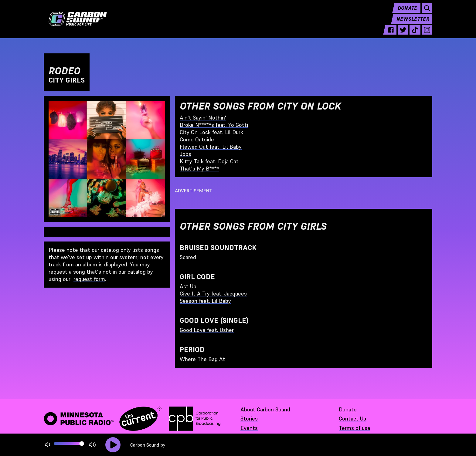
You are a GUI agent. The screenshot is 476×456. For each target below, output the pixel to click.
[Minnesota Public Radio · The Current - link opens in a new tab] (103, 419)
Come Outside (197, 139)
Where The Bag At (202, 359)
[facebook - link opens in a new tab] (391, 34)
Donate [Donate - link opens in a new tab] (348, 409)
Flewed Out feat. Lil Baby (211, 147)
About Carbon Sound (265, 409)
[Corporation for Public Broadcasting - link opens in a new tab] (195, 419)
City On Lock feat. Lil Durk (211, 132)
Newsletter (413, 23)
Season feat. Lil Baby (205, 301)
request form (89, 279)
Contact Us (352, 419)
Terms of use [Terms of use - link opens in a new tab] (355, 428)
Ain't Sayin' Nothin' (203, 118)
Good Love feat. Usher (207, 330)
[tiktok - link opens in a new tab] (415, 34)
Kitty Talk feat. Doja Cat (209, 161)
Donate (408, 12)
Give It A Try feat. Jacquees (213, 294)
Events (249, 428)
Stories (249, 419)
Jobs (185, 154)
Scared (188, 257)
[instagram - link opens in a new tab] (427, 34)
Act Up (188, 286)
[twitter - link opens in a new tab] (403, 34)
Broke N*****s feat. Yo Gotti (214, 125)
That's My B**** (199, 169)
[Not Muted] (48, 445)
